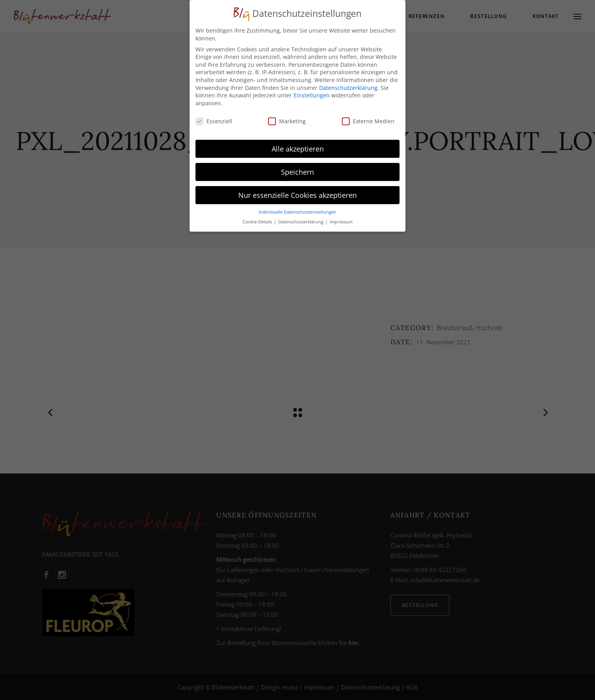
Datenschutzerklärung (348, 85)
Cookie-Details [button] (258, 219)
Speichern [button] (297, 169)
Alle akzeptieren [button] (298, 146)
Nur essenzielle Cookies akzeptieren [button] (297, 192)
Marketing (287, 119)
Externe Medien (368, 119)
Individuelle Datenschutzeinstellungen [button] (297, 210)
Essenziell (214, 119)
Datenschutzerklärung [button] (301, 219)
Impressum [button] (341, 219)
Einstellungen (312, 93)
